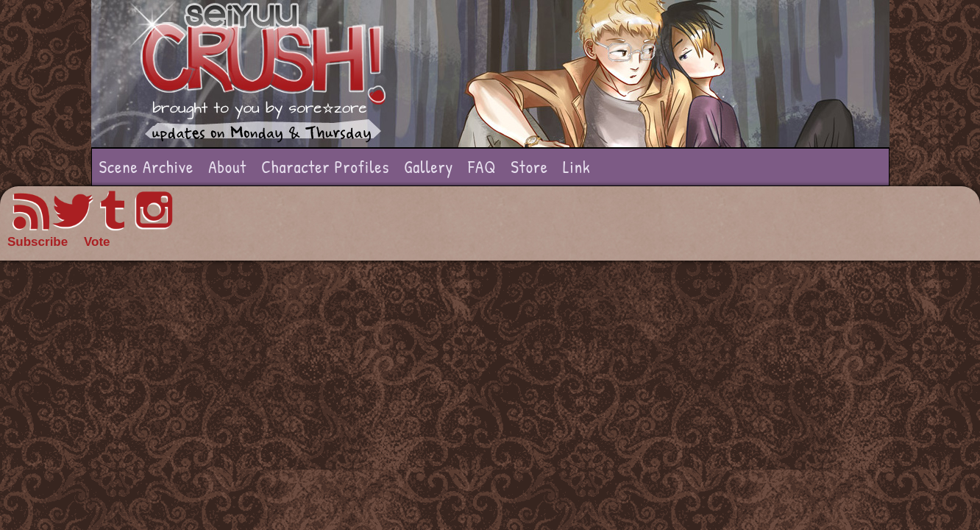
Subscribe (38, 242)
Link (577, 167)
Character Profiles (325, 167)
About (227, 167)
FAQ (482, 167)
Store (529, 167)
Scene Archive (147, 167)
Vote (97, 242)
